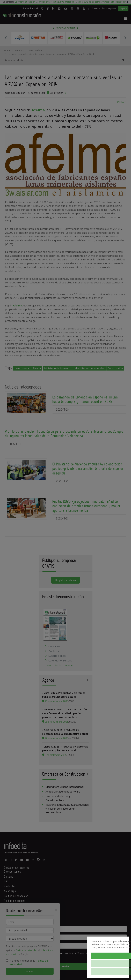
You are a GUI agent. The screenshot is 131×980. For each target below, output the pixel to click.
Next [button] (125, 38)
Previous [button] (6, 38)
